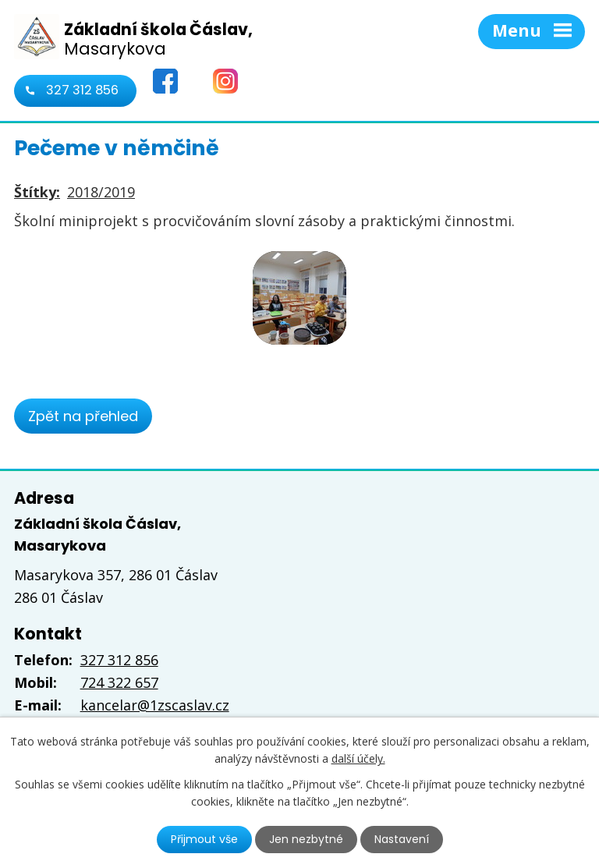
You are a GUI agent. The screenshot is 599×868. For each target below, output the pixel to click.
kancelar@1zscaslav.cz (155, 705)
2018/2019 (101, 192)
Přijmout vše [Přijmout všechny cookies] (204, 839)
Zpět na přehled (83, 416)
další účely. (358, 758)
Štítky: (37, 192)
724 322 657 (119, 682)
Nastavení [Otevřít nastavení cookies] (402, 839)
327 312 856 (82, 90)
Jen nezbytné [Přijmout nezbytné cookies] (306, 839)
